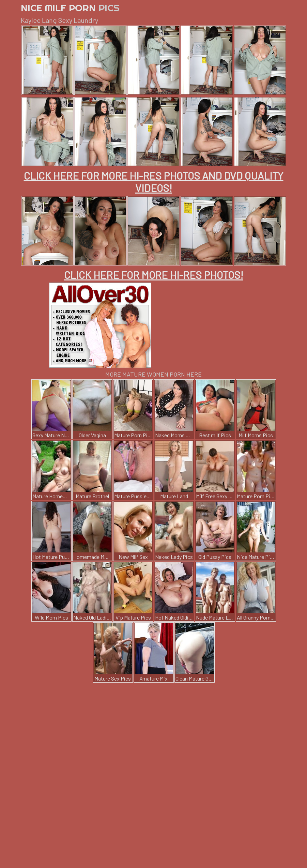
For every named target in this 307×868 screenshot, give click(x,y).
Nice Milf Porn (70, 8)
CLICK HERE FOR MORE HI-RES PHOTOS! (154, 275)
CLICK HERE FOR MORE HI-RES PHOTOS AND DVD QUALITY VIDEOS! (154, 182)
